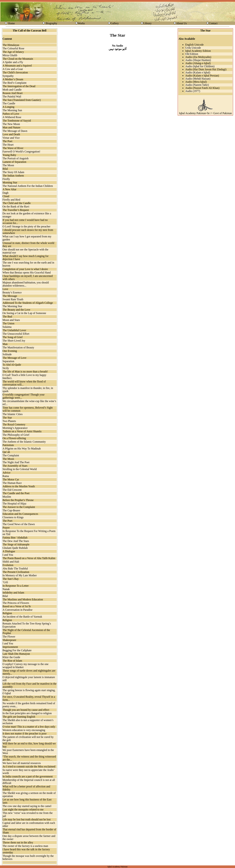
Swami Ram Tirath (13, 299)
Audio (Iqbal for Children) (200, 66)
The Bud (7, 317)
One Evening (10, 351)
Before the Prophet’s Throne (18, 500)
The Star (7, 418)
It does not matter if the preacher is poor (25, 734)
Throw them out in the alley (18, 842)
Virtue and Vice (11, 138)
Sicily (6, 368)
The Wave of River (13, 148)
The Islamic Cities (13, 414)
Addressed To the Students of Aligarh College (28, 303)
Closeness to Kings (13, 517)
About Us (181, 23)
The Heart (8, 145)
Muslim (7, 497)
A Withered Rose (12, 117)
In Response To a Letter (16, 586)
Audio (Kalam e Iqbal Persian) (202, 76)
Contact (213, 23)
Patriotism (8, 445)
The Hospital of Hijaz (15, 504)
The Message (10, 296)
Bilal (5, 169)
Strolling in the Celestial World (20, 469)
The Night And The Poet (16, 462)
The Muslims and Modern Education (23, 599)
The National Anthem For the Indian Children (28, 186)
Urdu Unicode (193, 48)
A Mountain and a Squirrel (17, 66)
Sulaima (7, 327)
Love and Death (11, 134)
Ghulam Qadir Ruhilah (15, 548)
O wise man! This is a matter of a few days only (29, 727)
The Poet (7, 141)
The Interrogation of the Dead (19, 86)
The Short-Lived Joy (14, 341)
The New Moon (11, 124)
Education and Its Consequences (20, 514)
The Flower (9, 637)
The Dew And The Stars (16, 541)
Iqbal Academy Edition (198, 51)
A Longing (8, 107)
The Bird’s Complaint (15, 83)
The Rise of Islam (12, 661)
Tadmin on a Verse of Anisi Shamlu (22, 431)
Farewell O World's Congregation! (21, 152)
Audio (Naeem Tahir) (197, 85)
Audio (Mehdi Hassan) (198, 79)
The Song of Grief (13, 337)
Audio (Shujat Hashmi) (198, 60)
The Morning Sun (12, 110)
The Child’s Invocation (15, 72)
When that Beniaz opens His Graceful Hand (27, 273)
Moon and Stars (11, 320)
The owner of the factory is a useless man (25, 846)
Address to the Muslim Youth (19, 486)
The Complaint (11, 455)
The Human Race (12, 483)
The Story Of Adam (13, 172)
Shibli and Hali (11, 562)
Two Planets (9, 421)
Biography (51, 23)
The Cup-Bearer (12, 510)
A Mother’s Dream (13, 79)
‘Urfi (5, 582)
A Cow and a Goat (13, 69)
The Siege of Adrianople (16, 544)
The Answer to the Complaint (19, 507)
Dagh (6, 193)
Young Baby (9, 155)
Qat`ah (6, 452)
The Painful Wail (12, 97)
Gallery (115, 23)
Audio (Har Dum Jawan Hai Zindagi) (206, 69)
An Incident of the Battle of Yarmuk (22, 617)
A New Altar (10, 189)
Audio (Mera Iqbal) (196, 82)
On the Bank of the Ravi (16, 207)
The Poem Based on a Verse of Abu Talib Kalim (29, 558)
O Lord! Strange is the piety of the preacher (27, 226)
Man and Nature (12, 127)
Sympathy (8, 76)
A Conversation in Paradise (18, 610)
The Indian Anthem (13, 176)
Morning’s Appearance (15, 428)
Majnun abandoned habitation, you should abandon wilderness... (26, 284)
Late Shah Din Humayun (16, 654)
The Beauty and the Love (16, 310)
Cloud (6, 196)
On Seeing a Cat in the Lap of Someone (24, 313)
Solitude (7, 354)
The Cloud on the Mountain (18, 59)
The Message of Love (15, 358)
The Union (8, 323)
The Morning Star (12, 306)
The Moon (8, 165)
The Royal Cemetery (14, 424)
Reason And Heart (13, 93)
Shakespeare (9, 640)
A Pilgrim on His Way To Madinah (22, 449)
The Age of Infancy (13, 52)
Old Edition (192, 54)
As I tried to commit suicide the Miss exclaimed (29, 767)
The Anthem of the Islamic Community (24, 442)
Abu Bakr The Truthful (15, 568)
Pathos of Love (11, 114)
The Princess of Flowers (16, 603)
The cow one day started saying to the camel (27, 806)
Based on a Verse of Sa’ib (17, 606)
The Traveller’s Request (16, 210)
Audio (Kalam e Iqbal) (198, 72)
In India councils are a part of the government (28, 776)
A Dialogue (9, 551)
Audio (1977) (193, 91)
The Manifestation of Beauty (18, 347)
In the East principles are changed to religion (27, 713)
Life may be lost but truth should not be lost (27, 819)
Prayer (6, 528)
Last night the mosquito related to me (23, 809)
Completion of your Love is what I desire (25, 269)
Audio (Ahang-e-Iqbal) (198, 63)
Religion (7, 613)
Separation (8, 361)
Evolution (8, 565)
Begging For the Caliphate (17, 650)
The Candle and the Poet (16, 493)
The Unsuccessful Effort (16, 334)
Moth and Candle (12, 90)
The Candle (9, 103)
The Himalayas (11, 45)
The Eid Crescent (12, 490)
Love (5, 289)
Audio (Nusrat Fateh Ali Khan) (202, 88)
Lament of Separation (15, 162)
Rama (6, 476)
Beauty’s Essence (12, 292)
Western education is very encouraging (24, 730)
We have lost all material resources (22, 763)
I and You (8, 555)
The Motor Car (11, 479)
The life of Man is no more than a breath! (25, 372)
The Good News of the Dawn (19, 524)
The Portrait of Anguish (16, 158)
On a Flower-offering (14, 438)
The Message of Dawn (15, 131)
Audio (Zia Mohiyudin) (198, 57)
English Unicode (194, 45)
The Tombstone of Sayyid (17, 121)
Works (81, 23)
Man (5, 344)
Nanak (6, 589)
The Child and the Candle (17, 203)
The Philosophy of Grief (16, 435)
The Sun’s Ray (11, 579)
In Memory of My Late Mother (20, 575)
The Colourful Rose (13, 48)
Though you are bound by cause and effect (26, 710)
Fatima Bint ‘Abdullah (15, 538)
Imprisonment (10, 647)
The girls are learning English (19, 717)
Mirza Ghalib (10, 55)
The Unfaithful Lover (14, 330)
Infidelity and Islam (13, 593)
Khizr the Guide (11, 657)
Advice (7, 473)
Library (147, 23)
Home (11, 23)
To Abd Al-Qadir (12, 365)
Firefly (6, 179)
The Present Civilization (16, 572)
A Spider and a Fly (13, 62)
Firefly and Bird (11, 200)
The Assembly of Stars (15, 466)
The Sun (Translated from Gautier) (22, 100)
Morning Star (10, 182)
